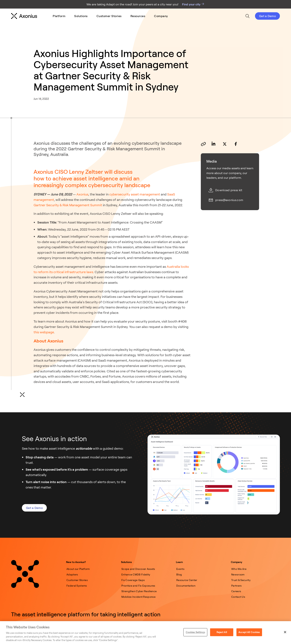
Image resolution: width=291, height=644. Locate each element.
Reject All (222, 632)
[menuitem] (59, 16)
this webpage (44, 332)
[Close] (285, 632)
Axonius (82, 194)
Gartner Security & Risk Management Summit (68, 205)
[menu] (110, 16)
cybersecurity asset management (134, 194)
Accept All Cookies (249, 632)
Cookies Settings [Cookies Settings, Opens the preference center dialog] (195, 632)
